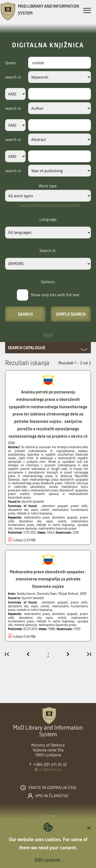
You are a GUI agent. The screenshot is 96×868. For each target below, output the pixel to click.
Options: (48, 282)
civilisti (62, 521)
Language (48, 219)
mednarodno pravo (37, 518)
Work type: (48, 186)
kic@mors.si (50, 769)
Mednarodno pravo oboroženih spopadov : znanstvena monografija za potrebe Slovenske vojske (48, 579)
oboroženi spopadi (65, 518)
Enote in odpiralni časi (52, 788)
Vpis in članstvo (52, 796)
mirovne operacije (25, 529)
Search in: (48, 251)
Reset (48, 334)
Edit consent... (49, 860)
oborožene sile (30, 521)
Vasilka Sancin (26, 594)
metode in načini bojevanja (55, 525)
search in (13, 77)
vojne (49, 521)
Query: (11, 63)
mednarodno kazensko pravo (57, 529)
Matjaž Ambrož (68, 594)
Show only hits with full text (55, 295)
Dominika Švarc (47, 594)
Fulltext (18, 540)
